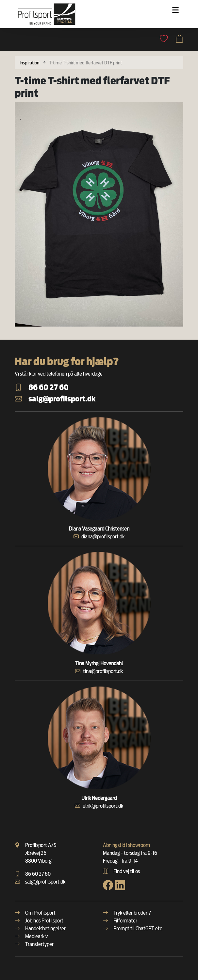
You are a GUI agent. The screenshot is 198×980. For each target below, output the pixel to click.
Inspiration (29, 63)
